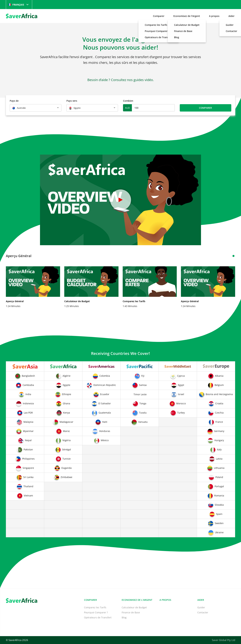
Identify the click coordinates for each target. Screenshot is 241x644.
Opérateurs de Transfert (98, 617)
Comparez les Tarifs (95, 607)
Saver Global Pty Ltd (224, 640)
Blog (124, 617)
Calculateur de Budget (134, 607)
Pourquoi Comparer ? (96, 612)
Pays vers (72, 101)
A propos (214, 16)
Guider (201, 607)
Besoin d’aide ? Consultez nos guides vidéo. (121, 80)
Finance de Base (131, 612)
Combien (128, 101)
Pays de (14, 101)
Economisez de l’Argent (187, 16)
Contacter (203, 612)
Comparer (159, 16)
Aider (231, 16)
